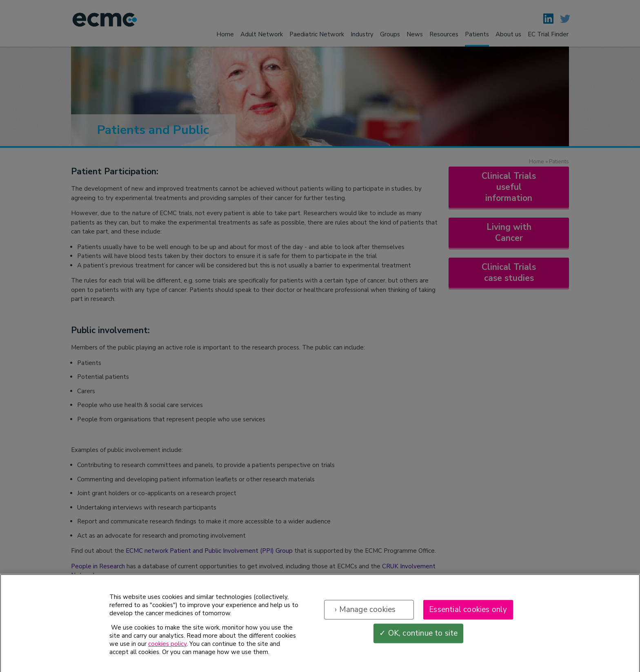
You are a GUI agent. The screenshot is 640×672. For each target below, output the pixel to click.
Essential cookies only (468, 613)
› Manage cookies (365, 613)
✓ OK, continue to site (418, 637)
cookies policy (167, 648)
